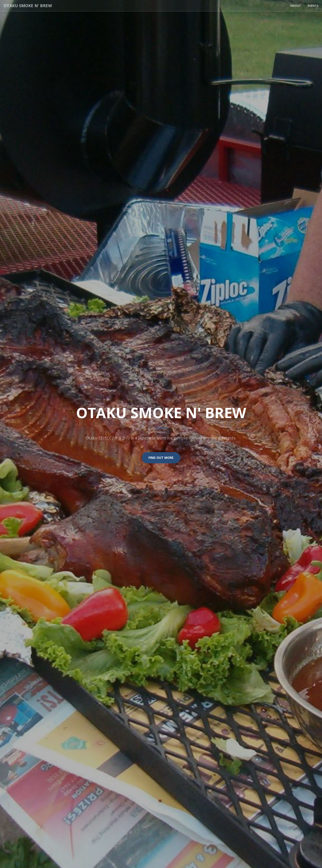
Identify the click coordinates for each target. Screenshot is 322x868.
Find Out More (161, 458)
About (296, 6)
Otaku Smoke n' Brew (28, 6)
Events (313, 6)
